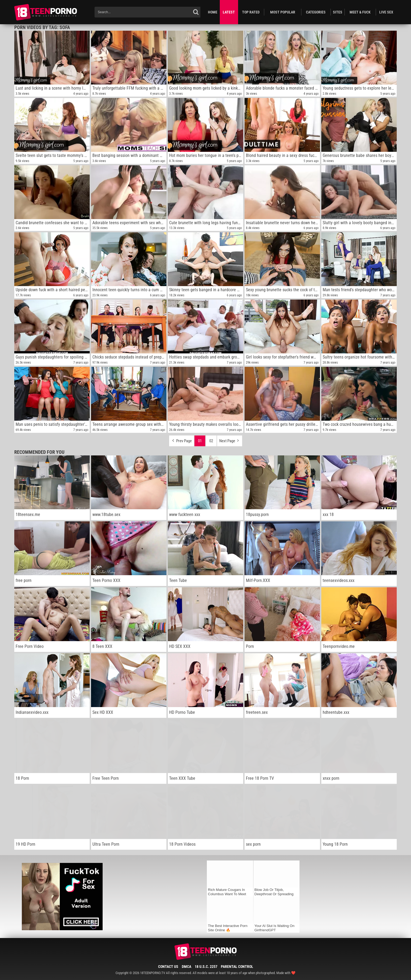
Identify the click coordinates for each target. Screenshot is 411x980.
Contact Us (168, 967)
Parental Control (237, 967)
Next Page (230, 440)
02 (211, 441)
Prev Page (182, 440)
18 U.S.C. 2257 (206, 967)
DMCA (187, 967)
